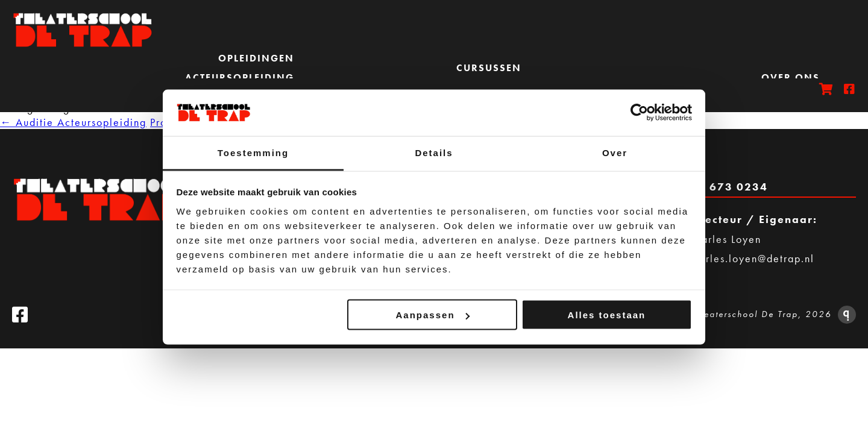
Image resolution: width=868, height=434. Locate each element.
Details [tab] (434, 152)
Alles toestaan (607, 315)
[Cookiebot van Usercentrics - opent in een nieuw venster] (639, 113)
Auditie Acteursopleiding (73, 122)
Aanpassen (433, 315)
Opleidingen (256, 58)
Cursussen (489, 68)
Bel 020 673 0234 (713, 187)
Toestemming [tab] (253, 152)
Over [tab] (615, 152)
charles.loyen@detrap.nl (751, 258)
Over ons (791, 77)
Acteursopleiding (240, 77)
